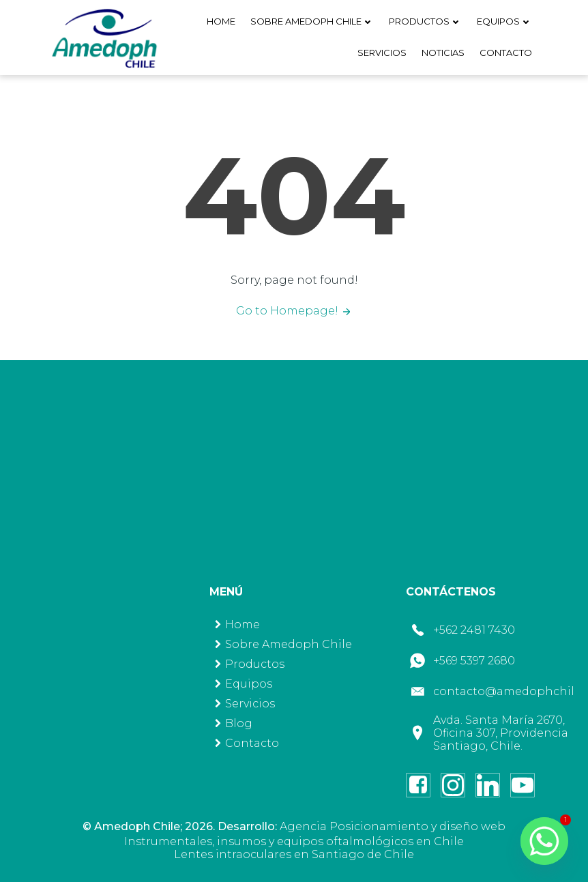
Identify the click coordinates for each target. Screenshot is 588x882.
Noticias (443, 53)
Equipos (504, 21)
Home (221, 21)
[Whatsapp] (544, 841)
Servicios (382, 53)
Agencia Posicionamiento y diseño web (393, 826)
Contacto (506, 53)
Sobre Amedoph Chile (312, 21)
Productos (425, 21)
